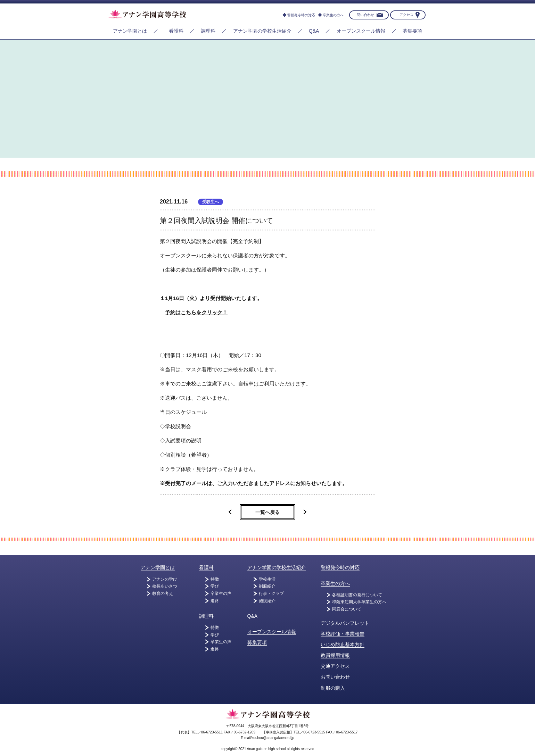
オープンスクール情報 (361, 31)
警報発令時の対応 (301, 15)
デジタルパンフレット (345, 623)
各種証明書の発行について (357, 595)
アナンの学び (165, 579)
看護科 (176, 31)
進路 (215, 601)
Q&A (314, 31)
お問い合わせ (335, 677)
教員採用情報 (335, 655)
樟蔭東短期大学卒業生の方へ (359, 602)
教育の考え (163, 593)
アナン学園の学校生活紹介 (262, 31)
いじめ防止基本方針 (343, 645)
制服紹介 (267, 586)
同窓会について (347, 609)
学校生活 (267, 579)
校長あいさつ (165, 586)
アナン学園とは (130, 31)
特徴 (215, 579)
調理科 (208, 31)
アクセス (406, 15)
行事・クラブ (271, 593)
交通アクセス (335, 666)
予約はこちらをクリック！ (196, 312)
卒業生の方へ (333, 15)
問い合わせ (365, 15)
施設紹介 (267, 601)
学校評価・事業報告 (343, 634)
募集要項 (412, 31)
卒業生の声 (221, 593)
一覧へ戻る (267, 512)
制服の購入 (333, 688)
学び (215, 586)
